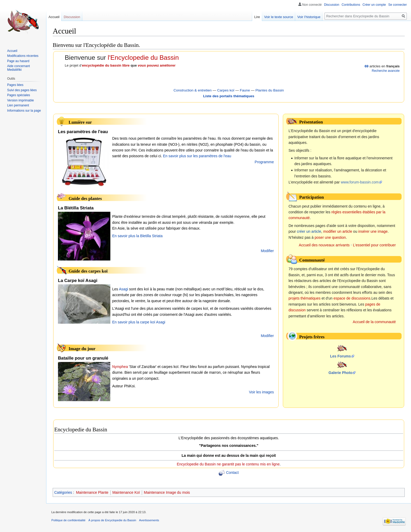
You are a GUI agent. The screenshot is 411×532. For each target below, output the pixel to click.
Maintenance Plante (92, 492)
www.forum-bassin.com (360, 182)
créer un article (309, 231)
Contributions (351, 5)
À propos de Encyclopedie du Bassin (112, 520)
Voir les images (261, 392)
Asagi (124, 289)
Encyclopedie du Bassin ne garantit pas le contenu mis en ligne (228, 464)
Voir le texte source (279, 17)
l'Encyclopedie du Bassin (143, 58)
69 (367, 66)
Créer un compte (374, 5)
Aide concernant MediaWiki (18, 68)
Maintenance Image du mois (167, 492)
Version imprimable (20, 100)
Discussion (332, 5)
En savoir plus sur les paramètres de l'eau (197, 156)
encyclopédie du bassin (102, 65)
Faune (245, 90)
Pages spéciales (18, 95)
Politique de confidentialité (68, 520)
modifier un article (338, 231)
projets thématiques (305, 298)
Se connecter (398, 5)
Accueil (54, 17)
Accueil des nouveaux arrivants (324, 245)
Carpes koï (226, 90)
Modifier (267, 251)
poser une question (330, 237)
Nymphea (120, 367)
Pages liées (15, 85)
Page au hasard (18, 61)
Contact (232, 473)
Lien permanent (18, 105)
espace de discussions (352, 298)
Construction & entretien (193, 90)
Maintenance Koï (126, 492)
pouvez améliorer (157, 65)
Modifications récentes (23, 56)
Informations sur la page (24, 111)
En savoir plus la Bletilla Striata (137, 236)
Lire (257, 17)
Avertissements (149, 520)
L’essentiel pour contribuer (374, 245)
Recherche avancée (386, 71)
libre (126, 65)
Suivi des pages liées (22, 90)
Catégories (63, 492)
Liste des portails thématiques (229, 96)
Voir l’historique (309, 17)
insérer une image (373, 231)
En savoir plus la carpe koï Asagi (139, 322)
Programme (264, 162)
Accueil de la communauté (374, 322)
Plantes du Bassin (270, 90)
